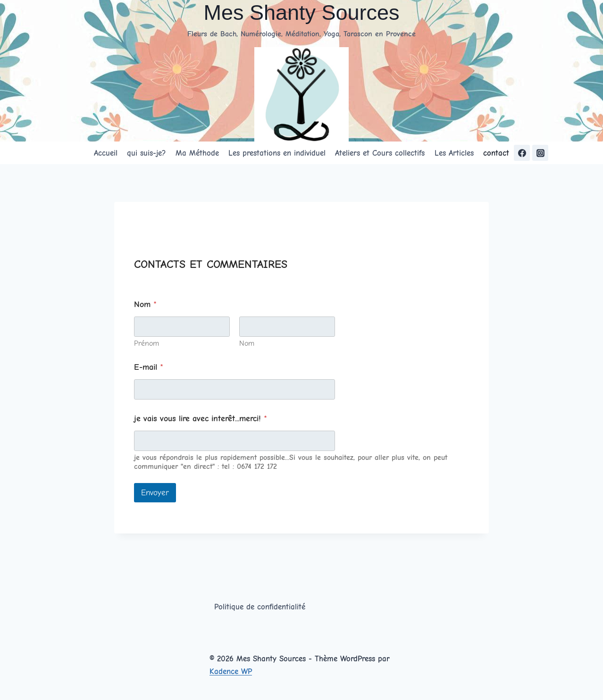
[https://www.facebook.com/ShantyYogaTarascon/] (522, 153)
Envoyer (155, 493)
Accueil (106, 153)
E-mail (149, 367)
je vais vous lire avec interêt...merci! (201, 419)
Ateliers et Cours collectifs (380, 153)
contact (496, 153)
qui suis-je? (146, 153)
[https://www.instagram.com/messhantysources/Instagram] (540, 153)
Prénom (147, 343)
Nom (247, 343)
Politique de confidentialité (260, 607)
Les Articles (454, 153)
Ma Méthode (197, 153)
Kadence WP (231, 671)
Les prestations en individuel (277, 153)
